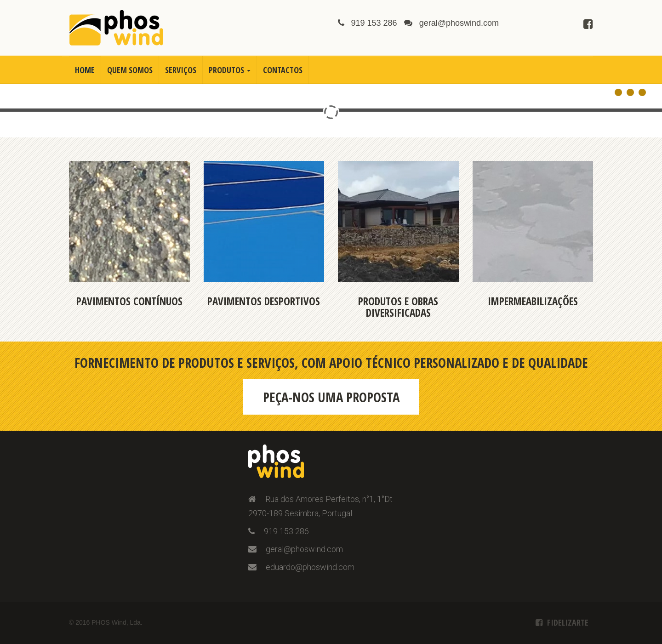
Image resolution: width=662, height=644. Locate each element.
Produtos (230, 70)
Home (85, 70)
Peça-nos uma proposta (331, 397)
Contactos (283, 70)
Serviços (181, 70)
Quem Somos (130, 70)
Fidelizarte (568, 622)
